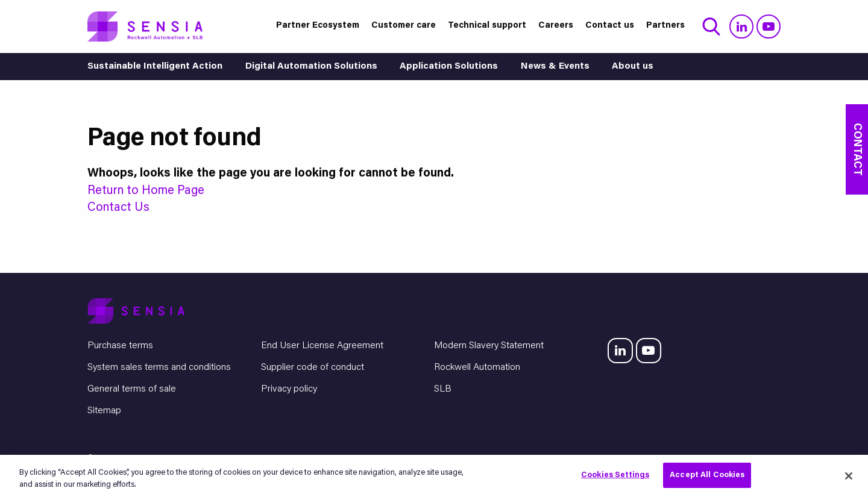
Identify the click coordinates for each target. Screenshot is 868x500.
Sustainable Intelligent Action (155, 67)
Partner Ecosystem (318, 26)
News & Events (555, 67)
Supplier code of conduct (313, 367)
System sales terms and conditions (159, 367)
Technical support (487, 26)
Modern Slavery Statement (489, 346)
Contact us (610, 26)
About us (633, 67)
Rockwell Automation (477, 367)
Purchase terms (120, 346)
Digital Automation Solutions (311, 67)
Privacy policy (289, 389)
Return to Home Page (146, 191)
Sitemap (104, 411)
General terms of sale (132, 389)
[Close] (849, 476)
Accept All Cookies (707, 475)
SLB (443, 389)
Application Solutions (449, 67)
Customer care (404, 26)
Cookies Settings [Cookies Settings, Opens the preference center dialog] (615, 475)
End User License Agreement (322, 346)
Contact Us (118, 208)
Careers (556, 26)
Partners (665, 26)
